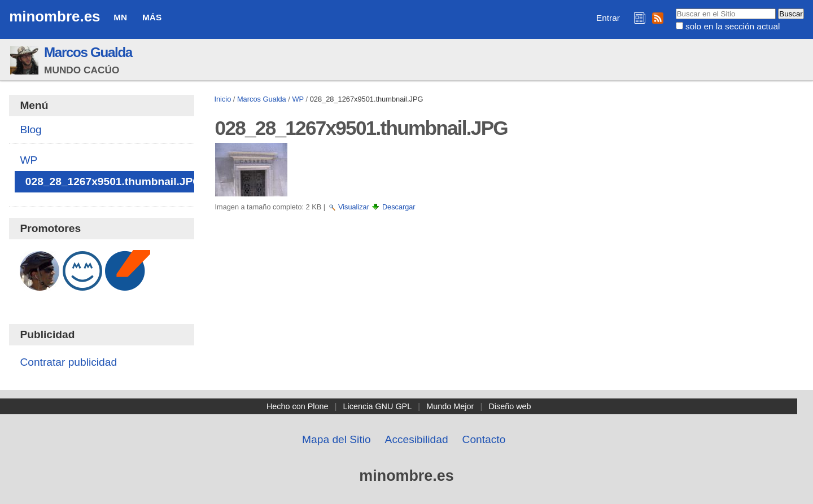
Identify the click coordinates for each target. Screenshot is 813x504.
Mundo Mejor (450, 406)
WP (298, 99)
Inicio (222, 99)
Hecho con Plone (298, 406)
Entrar (608, 18)
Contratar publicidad (68, 362)
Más (152, 17)
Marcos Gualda (88, 52)
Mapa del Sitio (336, 439)
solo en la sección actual (733, 26)
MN (120, 17)
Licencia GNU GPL (378, 406)
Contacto (484, 439)
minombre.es (54, 16)
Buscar (675, 8)
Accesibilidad (417, 439)
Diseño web (510, 406)
